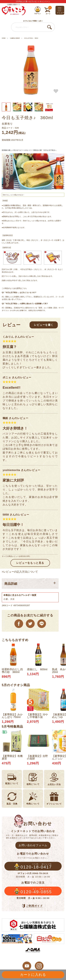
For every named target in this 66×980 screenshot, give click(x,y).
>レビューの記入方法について (20, 572)
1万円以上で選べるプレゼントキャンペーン (33, 2)
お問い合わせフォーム (33, 845)
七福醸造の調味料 (15, 38)
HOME (4, 38)
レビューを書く (44, 325)
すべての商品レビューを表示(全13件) (16, 556)
